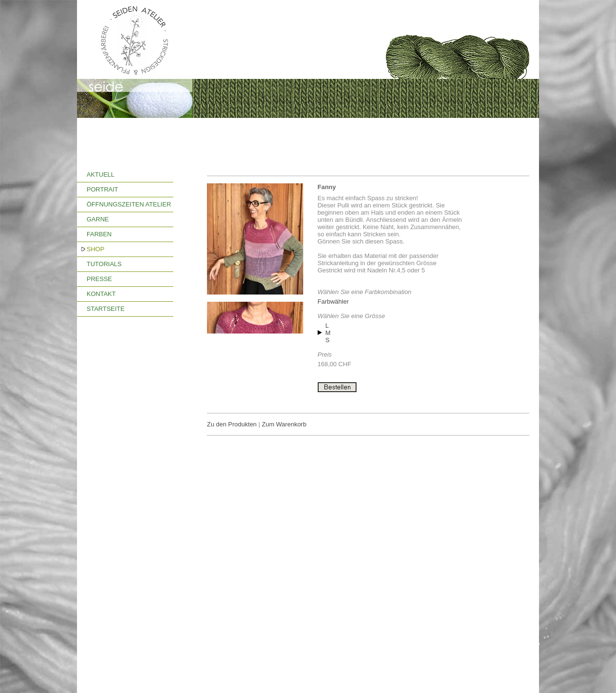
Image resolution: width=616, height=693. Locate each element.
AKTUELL (101, 174)
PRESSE (99, 279)
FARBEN (99, 234)
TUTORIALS (104, 264)
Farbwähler (333, 302)
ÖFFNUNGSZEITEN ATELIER (129, 204)
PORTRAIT (103, 189)
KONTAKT (101, 294)
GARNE (98, 219)
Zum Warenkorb (284, 424)
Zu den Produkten (232, 424)
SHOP (96, 249)
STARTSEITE (106, 309)
